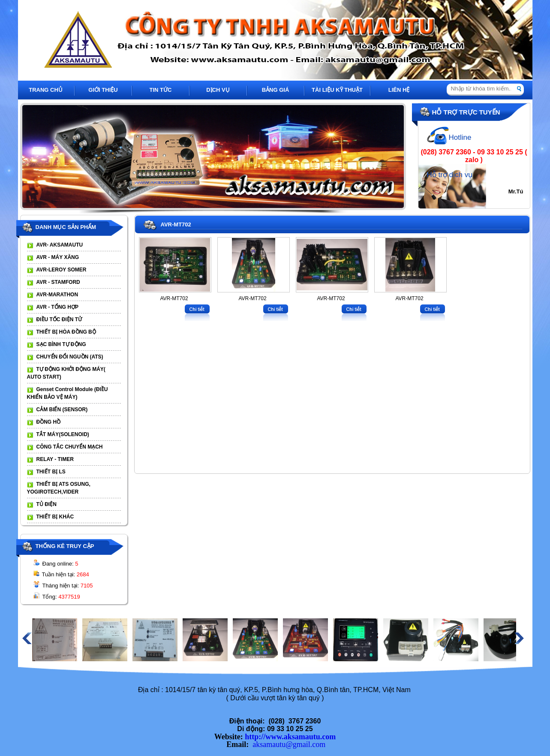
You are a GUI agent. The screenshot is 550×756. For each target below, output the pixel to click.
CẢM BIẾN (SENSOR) (62, 410)
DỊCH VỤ (218, 90)
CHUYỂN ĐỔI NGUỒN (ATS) (70, 357)
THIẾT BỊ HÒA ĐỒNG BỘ (66, 332)
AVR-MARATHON (57, 295)
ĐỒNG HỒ (49, 422)
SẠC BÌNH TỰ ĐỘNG (61, 344)
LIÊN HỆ (399, 90)
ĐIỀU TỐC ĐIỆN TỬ (59, 319)
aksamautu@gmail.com (289, 744)
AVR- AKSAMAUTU (60, 245)
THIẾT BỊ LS (51, 472)
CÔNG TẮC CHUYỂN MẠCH (70, 447)
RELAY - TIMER (55, 459)
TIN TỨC (161, 90)
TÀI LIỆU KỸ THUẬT (337, 90)
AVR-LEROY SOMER (62, 270)
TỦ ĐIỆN (47, 504)
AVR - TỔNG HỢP (57, 307)
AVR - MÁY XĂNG (58, 257)
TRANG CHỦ (46, 90)
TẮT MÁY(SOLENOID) (63, 434)
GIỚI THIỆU (103, 90)
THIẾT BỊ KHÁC (55, 517)
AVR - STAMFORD (58, 282)
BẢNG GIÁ (276, 90)
